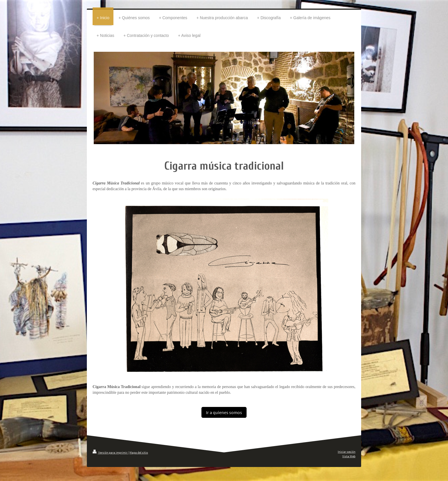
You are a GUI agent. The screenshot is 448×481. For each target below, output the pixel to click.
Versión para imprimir (110, 452)
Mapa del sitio (139, 452)
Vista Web (349, 456)
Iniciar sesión (347, 452)
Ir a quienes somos (224, 412)
